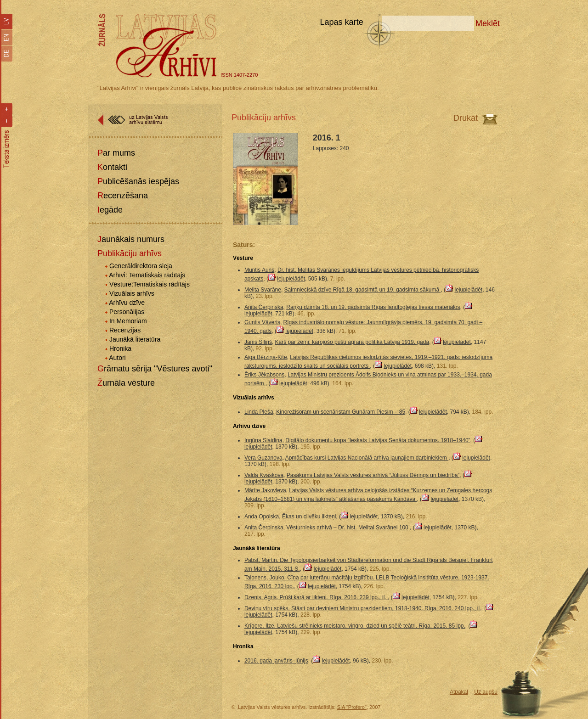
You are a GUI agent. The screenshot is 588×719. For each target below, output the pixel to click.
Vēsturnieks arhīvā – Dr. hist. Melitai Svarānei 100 (348, 528)
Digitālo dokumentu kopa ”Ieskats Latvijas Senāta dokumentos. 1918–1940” (378, 440)
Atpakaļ (459, 692)
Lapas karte (342, 22)
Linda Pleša (259, 412)
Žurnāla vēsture (126, 383)
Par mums (116, 153)
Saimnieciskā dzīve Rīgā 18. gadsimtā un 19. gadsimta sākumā (363, 290)
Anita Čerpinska (264, 307)
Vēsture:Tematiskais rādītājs (150, 284)
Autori (117, 358)
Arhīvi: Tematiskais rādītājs (147, 275)
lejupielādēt (291, 279)
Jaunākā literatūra (135, 339)
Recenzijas (125, 330)
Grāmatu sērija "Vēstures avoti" (155, 369)
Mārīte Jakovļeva (265, 490)
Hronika (120, 348)
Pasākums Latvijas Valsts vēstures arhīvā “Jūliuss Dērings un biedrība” (373, 475)
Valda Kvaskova (264, 475)
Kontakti (112, 167)
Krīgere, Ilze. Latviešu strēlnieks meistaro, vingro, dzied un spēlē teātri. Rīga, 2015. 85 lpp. (355, 626)
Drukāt (466, 118)
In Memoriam (128, 321)
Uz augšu (486, 692)
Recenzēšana (123, 196)
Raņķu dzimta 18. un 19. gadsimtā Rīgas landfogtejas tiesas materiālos (373, 307)
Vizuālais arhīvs (132, 293)
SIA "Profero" (352, 707)
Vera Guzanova (263, 458)
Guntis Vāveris (262, 322)
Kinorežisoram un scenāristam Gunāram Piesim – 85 (341, 412)
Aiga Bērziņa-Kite (266, 357)
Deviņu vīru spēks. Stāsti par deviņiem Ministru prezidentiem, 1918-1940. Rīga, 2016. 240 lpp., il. (363, 608)
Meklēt (488, 23)
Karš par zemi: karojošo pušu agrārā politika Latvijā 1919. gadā (352, 342)
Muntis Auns (259, 270)
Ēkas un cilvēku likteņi (309, 517)
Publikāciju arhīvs (130, 253)
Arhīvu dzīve (127, 303)
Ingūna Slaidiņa (263, 440)
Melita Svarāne (263, 290)
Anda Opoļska (262, 517)
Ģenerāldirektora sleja (141, 266)
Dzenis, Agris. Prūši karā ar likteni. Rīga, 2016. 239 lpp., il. (316, 597)
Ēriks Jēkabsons (264, 375)
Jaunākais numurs (131, 239)
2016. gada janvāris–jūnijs (276, 661)
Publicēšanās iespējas (138, 181)
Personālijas (127, 312)
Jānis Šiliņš (258, 342)
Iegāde (110, 210)
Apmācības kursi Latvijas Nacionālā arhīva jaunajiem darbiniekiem (367, 458)
